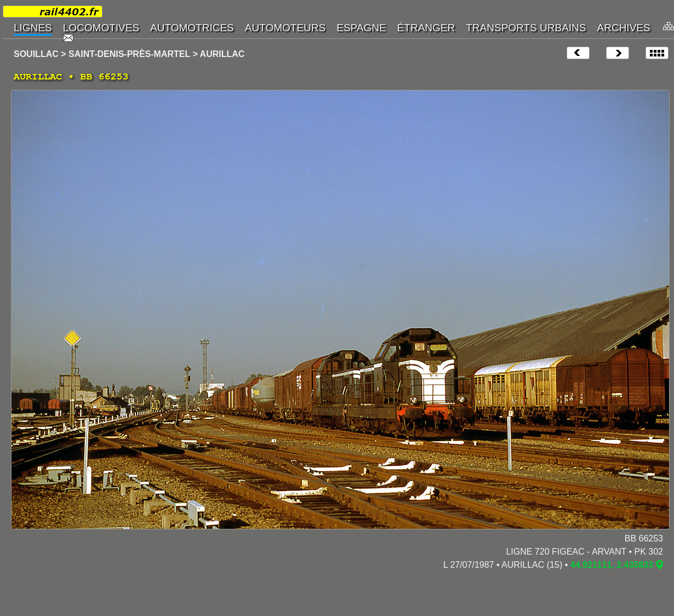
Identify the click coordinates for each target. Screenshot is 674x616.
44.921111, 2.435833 (612, 565)
